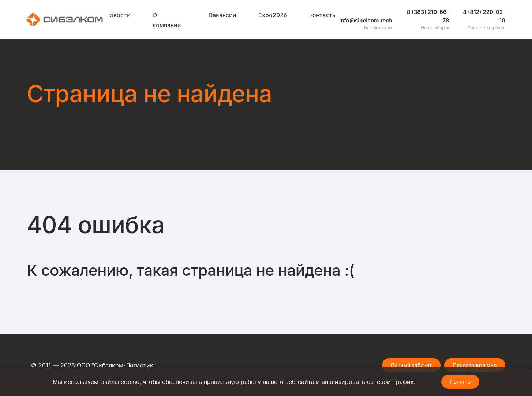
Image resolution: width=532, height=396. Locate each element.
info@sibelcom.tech (366, 20)
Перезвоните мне (475, 365)
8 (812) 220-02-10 (484, 16)
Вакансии (223, 15)
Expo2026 (273, 15)
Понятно (460, 382)
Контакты (323, 15)
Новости (118, 15)
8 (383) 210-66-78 (428, 16)
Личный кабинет (411, 365)
